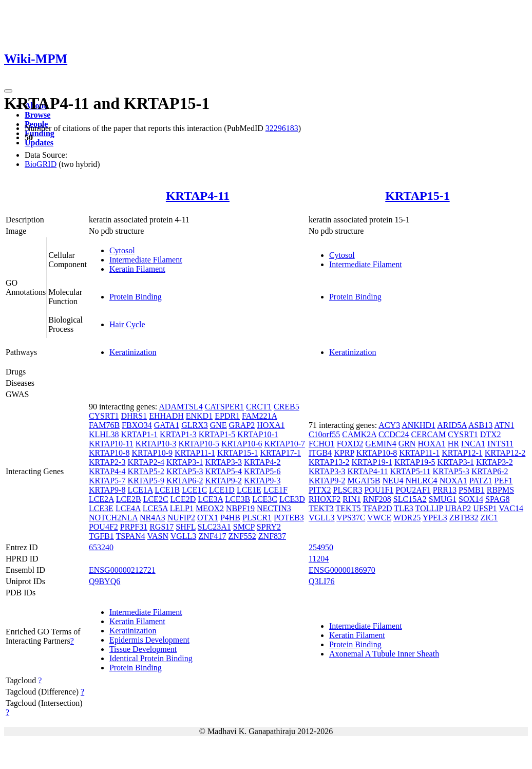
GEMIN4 (381, 444)
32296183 (282, 128)
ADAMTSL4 (180, 407)
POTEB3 (289, 518)
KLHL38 (104, 434)
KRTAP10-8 (109, 453)
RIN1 (352, 499)
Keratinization (133, 352)
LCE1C (194, 490)
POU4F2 (103, 527)
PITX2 (320, 490)
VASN (158, 536)
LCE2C (156, 499)
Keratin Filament (137, 269)
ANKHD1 (419, 425)
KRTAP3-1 (185, 462)
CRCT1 (259, 407)
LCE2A (101, 499)
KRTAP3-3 (224, 462)
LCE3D (292, 499)
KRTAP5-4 (224, 471)
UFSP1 (485, 508)
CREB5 (287, 407)
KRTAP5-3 (185, 471)
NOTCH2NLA (113, 518)
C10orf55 (324, 434)
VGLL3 (184, 536)
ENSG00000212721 (122, 570)
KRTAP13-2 (329, 462)
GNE (218, 425)
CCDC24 (394, 434)
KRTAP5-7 (107, 481)
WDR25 (407, 518)
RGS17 (161, 527)
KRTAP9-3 (262, 481)
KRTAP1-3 (178, 434)
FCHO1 (322, 444)
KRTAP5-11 (410, 471)
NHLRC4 (421, 481)
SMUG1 (443, 499)
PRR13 (445, 490)
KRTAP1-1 (140, 434)
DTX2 (491, 434)
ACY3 (389, 425)
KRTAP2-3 (107, 462)
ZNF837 (272, 536)
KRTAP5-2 (146, 471)
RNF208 (377, 499)
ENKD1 (199, 416)
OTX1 (208, 518)
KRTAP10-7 (284, 444)
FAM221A (259, 416)
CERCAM (429, 434)
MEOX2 (210, 508)
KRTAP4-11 (198, 196)
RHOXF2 (325, 499)
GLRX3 (195, 425)
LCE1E (249, 490)
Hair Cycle (127, 324)
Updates (39, 143)
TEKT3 (321, 508)
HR (453, 444)
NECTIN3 (274, 508)
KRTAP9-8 (107, 490)
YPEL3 (435, 518)
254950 (321, 547)
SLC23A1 (214, 527)
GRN (407, 444)
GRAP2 (242, 425)
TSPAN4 (131, 536)
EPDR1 (227, 416)
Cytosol (122, 250)
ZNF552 (242, 536)
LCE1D (222, 490)
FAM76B (104, 425)
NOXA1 (453, 481)
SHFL (186, 527)
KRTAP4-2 (262, 462)
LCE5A (155, 508)
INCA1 (473, 444)
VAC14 (511, 508)
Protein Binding (136, 297)
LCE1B (167, 490)
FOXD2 (350, 444)
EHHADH (166, 416)
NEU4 (393, 481)
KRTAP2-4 (146, 462)
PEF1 (504, 481)
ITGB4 (320, 453)
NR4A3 (153, 518)
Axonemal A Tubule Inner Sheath (384, 654)
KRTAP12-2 (505, 453)
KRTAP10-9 (152, 453)
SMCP (244, 527)
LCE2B (129, 499)
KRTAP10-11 (111, 444)
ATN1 (504, 425)
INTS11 (500, 444)
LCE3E (101, 508)
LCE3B (237, 499)
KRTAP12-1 (462, 453)
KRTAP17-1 (280, 453)
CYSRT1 (104, 416)
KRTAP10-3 (156, 444)
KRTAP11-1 (195, 453)
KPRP (344, 453)
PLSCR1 (257, 518)
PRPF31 (134, 527)
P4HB (230, 518)
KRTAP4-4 (107, 471)
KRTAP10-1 (258, 434)
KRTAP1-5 (217, 434)
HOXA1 (271, 425)
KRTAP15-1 (417, 196)
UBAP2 (458, 508)
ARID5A (452, 425)
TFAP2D (377, 508)
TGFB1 (101, 536)
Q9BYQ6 (104, 581)
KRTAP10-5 (199, 444)
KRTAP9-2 (224, 481)
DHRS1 (134, 416)
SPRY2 (269, 527)
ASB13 (480, 425)
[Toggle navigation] (8, 91)
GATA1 (167, 425)
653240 (101, 547)
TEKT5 (348, 508)
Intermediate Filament (146, 260)
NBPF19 (240, 508)
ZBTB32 (464, 518)
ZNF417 (212, 536)
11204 (319, 559)
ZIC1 (489, 518)
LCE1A (140, 490)
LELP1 (182, 508)
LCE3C (265, 499)
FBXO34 (137, 425)
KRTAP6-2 (185, 481)
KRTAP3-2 (495, 462)
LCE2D (183, 499)
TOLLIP (429, 508)
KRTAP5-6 (262, 471)
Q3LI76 (322, 581)
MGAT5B (364, 481)
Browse (37, 115)
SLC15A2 (410, 499)
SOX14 (471, 499)
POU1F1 (379, 490)
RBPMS (500, 490)
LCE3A (210, 499)
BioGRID (41, 164)
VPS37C (351, 518)
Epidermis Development (149, 640)
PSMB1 (472, 490)
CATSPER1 (224, 407)
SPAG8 (497, 499)
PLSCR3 (348, 490)
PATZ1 (481, 481)
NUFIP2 (181, 518)
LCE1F (275, 490)
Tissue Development (143, 649)
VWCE (379, 518)
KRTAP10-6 (242, 444)
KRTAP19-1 (372, 462)
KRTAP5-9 (146, 481)
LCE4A (128, 508)
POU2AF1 (413, 490)
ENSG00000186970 (342, 570)
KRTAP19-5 (415, 462)
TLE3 (403, 508)
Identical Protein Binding (151, 658)
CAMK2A (359, 434)
